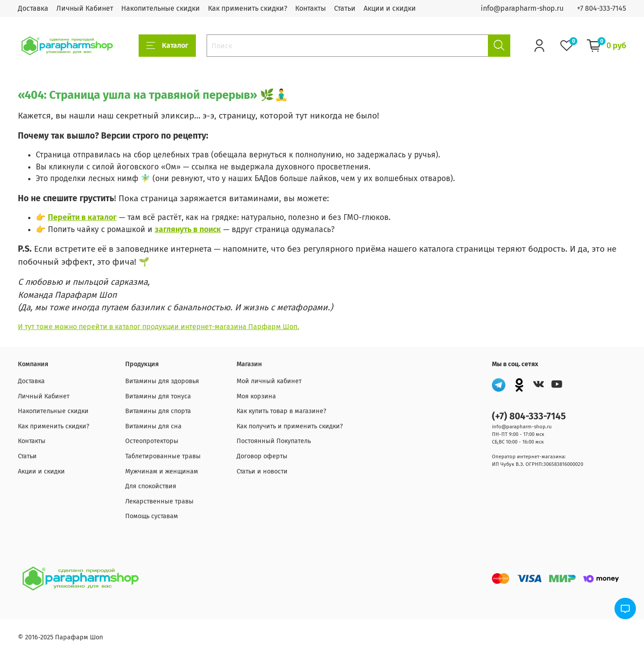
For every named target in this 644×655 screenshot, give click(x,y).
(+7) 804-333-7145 (529, 416)
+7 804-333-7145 (602, 8)
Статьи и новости (262, 471)
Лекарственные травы (159, 501)
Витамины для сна (153, 426)
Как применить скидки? (248, 8)
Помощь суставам (152, 516)
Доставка (33, 8)
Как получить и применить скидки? (290, 426)
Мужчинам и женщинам (162, 471)
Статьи (345, 8)
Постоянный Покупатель (274, 441)
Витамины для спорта (158, 411)
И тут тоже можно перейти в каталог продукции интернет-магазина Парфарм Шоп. (159, 327)
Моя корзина (256, 396)
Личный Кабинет (85, 8)
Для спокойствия (151, 486)
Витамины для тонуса (158, 396)
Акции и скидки (390, 8)
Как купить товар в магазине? (282, 411)
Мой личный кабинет (269, 381)
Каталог (167, 46)
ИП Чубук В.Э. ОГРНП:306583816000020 (538, 464)
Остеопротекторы (152, 441)
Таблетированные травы (163, 456)
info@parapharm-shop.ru (522, 8)
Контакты (311, 8)
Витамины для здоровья (162, 381)
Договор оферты (262, 456)
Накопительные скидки (161, 8)
